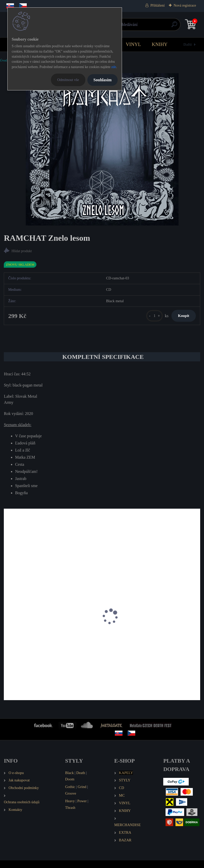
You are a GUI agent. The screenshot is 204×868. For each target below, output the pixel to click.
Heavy (70, 809)
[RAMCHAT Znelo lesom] (102, 149)
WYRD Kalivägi (121, 646)
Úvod (3, 60)
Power (82, 809)
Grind (82, 794)
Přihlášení (158, 5)
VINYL (133, 44)
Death (81, 780)
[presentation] (7, 631)
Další (188, 44)
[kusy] (145, 319)
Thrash (70, 815)
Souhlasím (103, 80)
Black (70, 780)
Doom (70, 787)
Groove (71, 801)
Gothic (70, 794)
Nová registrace (185, 5)
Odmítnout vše (68, 80)
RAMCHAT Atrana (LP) (27, 646)
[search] (163, 26)
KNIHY (160, 44)
